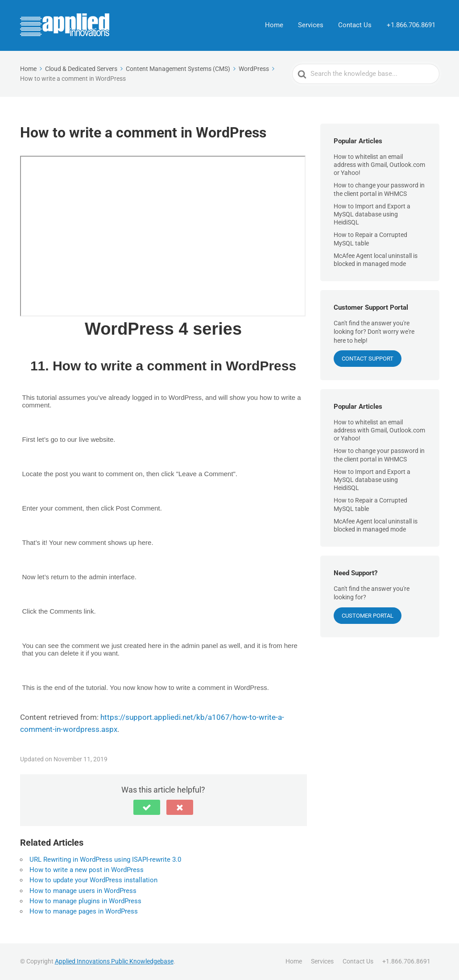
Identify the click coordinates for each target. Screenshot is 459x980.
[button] (147, 807)
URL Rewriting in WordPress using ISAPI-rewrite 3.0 (105, 860)
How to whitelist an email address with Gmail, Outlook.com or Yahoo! (379, 165)
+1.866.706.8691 (411, 25)
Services (312, 25)
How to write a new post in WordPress (87, 870)
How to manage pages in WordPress (84, 911)
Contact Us (356, 25)
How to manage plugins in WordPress (85, 901)
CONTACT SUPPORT (368, 359)
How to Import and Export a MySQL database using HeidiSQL (372, 214)
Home (276, 25)
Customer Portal (368, 616)
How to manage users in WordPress (83, 891)
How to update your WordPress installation (93, 880)
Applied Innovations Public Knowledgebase (114, 961)
